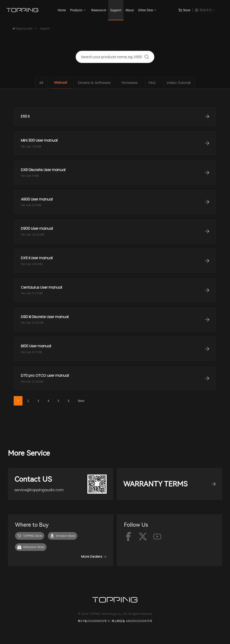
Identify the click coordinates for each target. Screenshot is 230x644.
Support (116, 10)
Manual (59, 83)
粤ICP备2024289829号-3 (93, 622)
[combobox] (112, 57)
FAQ (154, 83)
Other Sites (146, 10)
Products (76, 10)
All (38, 83)
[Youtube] (157, 538)
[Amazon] (63, 537)
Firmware (130, 83)
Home (62, 10)
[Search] (147, 57)
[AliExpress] (31, 548)
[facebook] (128, 538)
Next (81, 401)
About (130, 10)
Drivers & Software (94, 83)
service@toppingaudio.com (40, 491)
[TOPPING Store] (30, 537)
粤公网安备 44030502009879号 (133, 622)
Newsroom (99, 10)
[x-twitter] (143, 538)
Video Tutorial (182, 83)
